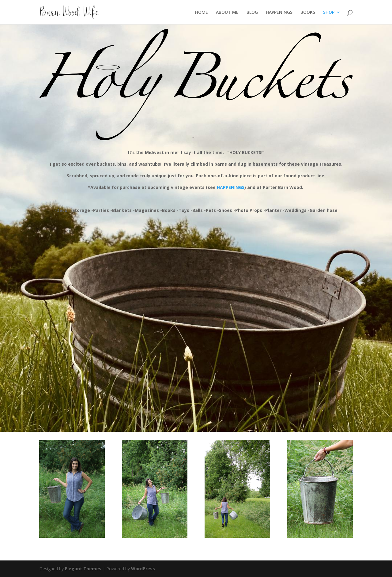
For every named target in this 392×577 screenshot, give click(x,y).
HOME (202, 13)
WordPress (143, 569)
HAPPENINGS (279, 13)
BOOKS (308, 13)
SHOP (329, 13)
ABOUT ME (227, 13)
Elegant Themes (83, 569)
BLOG (252, 13)
